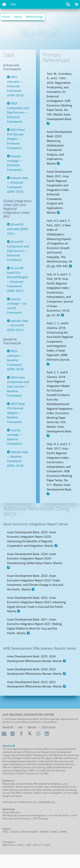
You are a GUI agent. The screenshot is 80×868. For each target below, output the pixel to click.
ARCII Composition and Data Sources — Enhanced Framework (18, 112)
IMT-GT (38, 845)
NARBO (44, 832)
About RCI (8, 727)
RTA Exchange (41, 818)
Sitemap (32, 727)
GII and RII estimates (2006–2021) (18, 229)
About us (9, 746)
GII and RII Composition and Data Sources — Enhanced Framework (18, 251)
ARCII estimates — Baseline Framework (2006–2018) (15, 360)
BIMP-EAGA (8, 845)
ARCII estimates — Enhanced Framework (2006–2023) (15, 86)
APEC (5, 832)
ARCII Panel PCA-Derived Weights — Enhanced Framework (16, 139)
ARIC (13, 4)
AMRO (63, 832)
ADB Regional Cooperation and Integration (24, 815)
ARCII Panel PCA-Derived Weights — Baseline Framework (16, 413)
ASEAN (14, 832)
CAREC (20, 845)
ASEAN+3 (25, 832)
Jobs (21, 727)
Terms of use (48, 727)
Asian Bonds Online (59, 815)
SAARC (54, 832)
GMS (29, 845)
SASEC (47, 845)
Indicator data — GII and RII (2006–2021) (18, 325)
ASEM (34, 832)
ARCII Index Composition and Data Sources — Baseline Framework (18, 386)
